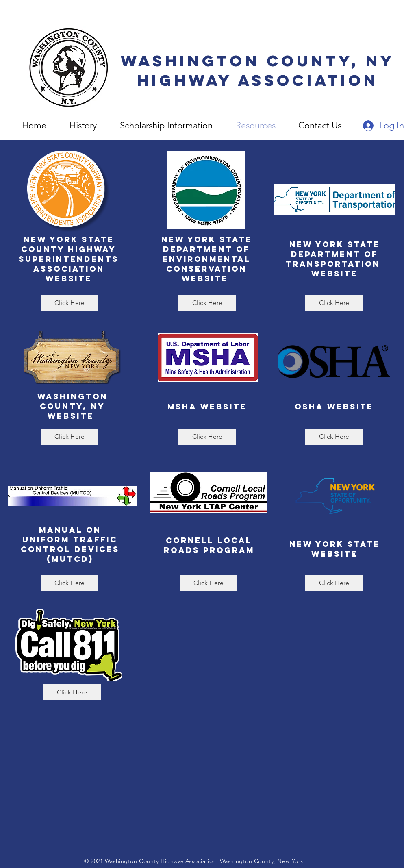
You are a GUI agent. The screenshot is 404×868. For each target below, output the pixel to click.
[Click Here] (70, 303)
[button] (320, 126)
